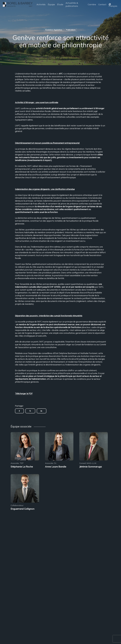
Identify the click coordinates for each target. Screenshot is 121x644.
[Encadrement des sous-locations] (25, 447)
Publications (71, 30)
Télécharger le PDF (24, 393)
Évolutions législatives (54, 30)
